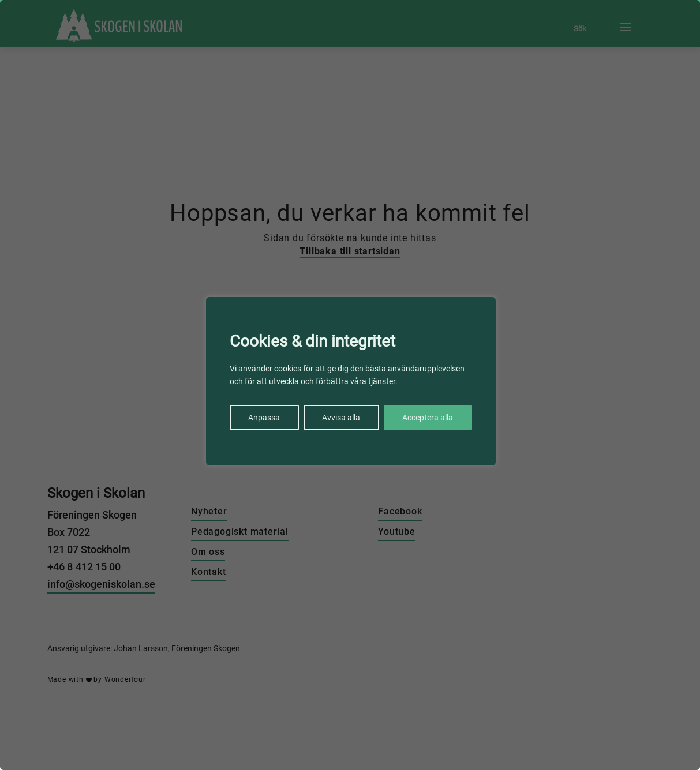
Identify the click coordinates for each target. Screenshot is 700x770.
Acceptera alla (428, 418)
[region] (350, 385)
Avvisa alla (341, 418)
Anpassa (264, 418)
